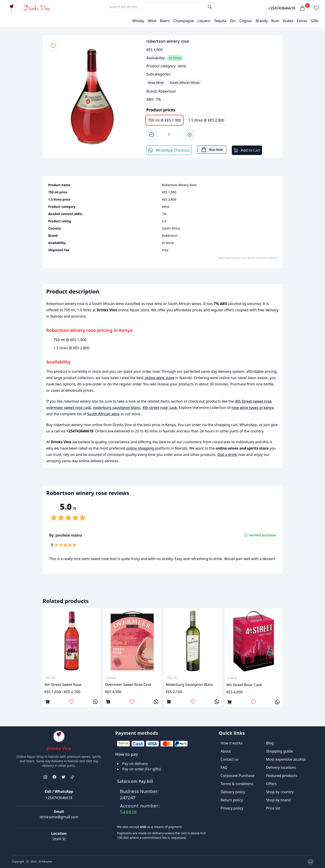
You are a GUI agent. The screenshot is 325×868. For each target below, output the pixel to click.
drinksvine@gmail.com (59, 817)
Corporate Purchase (237, 776)
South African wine (103, 414)
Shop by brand (278, 800)
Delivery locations (281, 767)
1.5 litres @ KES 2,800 (206, 120)
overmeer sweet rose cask (69, 408)
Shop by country (280, 792)
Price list (273, 808)
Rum (275, 21)
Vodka (288, 21)
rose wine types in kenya (253, 408)
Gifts (315, 21)
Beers (165, 21)
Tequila (220, 21)
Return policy (232, 800)
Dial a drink (227, 455)
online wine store (160, 378)
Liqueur (204, 21)
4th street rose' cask (160, 408)
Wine (152, 21)
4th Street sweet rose (253, 401)
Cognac (246, 21)
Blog (270, 743)
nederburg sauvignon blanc (117, 408)
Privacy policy (232, 808)
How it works (231, 743)
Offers (271, 784)
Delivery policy (233, 792)
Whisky (138, 21)
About (226, 751)
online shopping (141, 448)
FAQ (224, 767)
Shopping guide (280, 751)
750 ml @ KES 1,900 (165, 120)
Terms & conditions (237, 784)
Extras (302, 21)
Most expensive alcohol (286, 759)
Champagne (184, 21)
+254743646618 (282, 8)
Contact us (230, 759)
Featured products (282, 776)
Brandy (262, 21)
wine (182, 66)
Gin (233, 21)
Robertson (167, 91)
